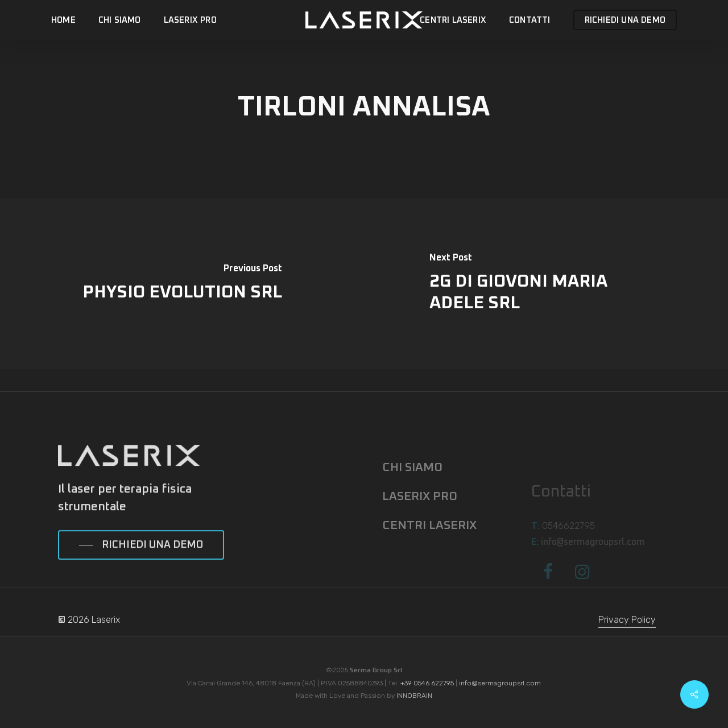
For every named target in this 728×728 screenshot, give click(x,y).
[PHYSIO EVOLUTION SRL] (182, 284)
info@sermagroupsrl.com (500, 683)
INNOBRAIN (414, 696)
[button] (141, 564)
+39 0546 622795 (427, 683)
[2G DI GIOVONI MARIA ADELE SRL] (546, 284)
